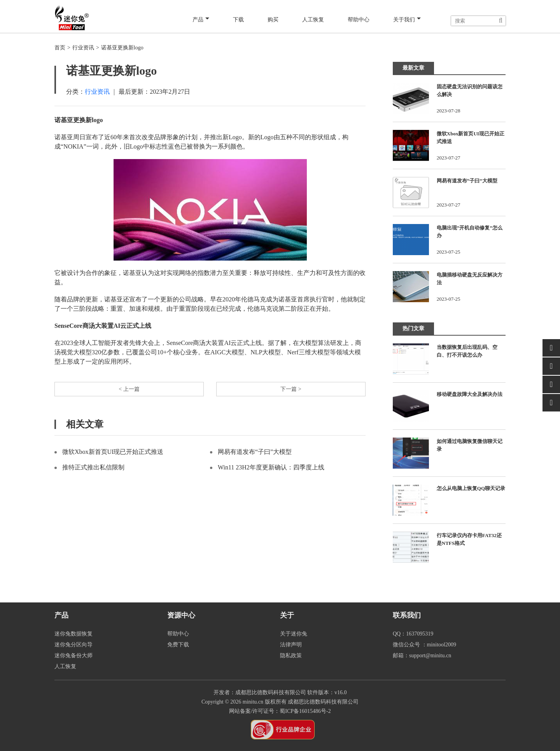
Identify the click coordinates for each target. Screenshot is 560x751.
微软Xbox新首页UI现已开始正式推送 (113, 454)
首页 (60, 48)
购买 (272, 20)
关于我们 (407, 20)
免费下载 (178, 645)
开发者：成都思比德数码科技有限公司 (260, 692)
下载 (239, 20)
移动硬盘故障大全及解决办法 (470, 394)
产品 (202, 20)
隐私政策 (291, 656)
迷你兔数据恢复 (73, 634)
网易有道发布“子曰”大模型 (255, 454)
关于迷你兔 (294, 634)
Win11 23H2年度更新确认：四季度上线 (271, 469)
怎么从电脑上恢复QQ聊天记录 (471, 488)
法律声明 (291, 645)
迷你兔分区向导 (73, 645)
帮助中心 (358, 20)
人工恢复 (312, 20)
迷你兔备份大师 (73, 656)
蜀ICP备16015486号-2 (305, 711)
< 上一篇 (129, 390)
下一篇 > (291, 390)
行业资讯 (83, 48)
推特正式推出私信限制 (93, 469)
